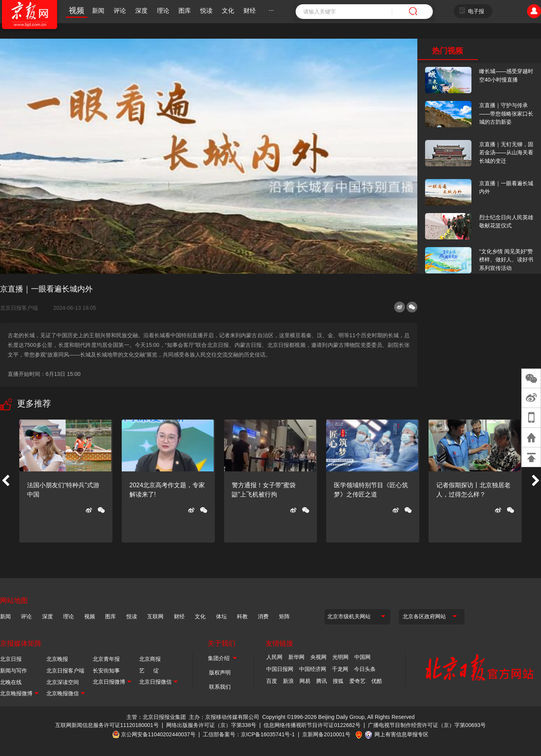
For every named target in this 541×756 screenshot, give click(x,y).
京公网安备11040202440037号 (158, 734)
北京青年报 (106, 659)
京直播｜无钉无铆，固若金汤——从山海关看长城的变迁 (506, 153)
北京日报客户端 (19, 308)
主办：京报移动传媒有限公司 (224, 717)
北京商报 (150, 659)
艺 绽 (149, 671)
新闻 (98, 11)
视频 (77, 10)
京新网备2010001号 (326, 734)
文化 (228, 11)
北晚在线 (11, 682)
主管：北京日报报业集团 (156, 717)
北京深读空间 (63, 682)
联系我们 (220, 687)
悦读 (206, 11)
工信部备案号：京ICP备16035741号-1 (249, 734)
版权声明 (220, 672)
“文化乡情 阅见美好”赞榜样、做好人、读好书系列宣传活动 (506, 260)
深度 (141, 11)
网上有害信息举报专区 (401, 734)
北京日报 (11, 659)
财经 (250, 11)
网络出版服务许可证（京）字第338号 (211, 725)
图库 (185, 11)
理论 (163, 11)
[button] (5, 481)
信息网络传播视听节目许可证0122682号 (312, 725)
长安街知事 (106, 671)
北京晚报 (57, 659)
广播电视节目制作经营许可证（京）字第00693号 (427, 725)
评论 (120, 11)
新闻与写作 (14, 671)
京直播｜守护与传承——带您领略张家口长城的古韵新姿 (506, 113)
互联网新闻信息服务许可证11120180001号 (107, 725)
